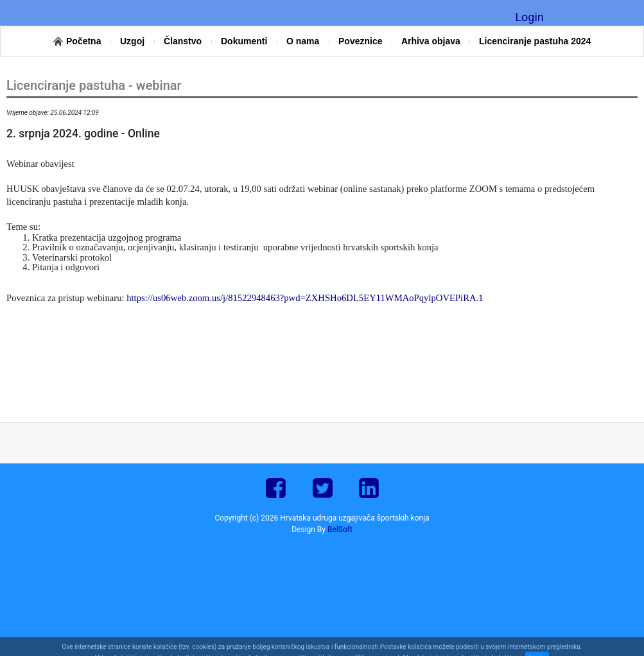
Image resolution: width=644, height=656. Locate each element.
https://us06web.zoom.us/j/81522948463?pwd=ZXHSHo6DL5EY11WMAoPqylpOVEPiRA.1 (305, 298)
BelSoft (340, 530)
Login (529, 17)
